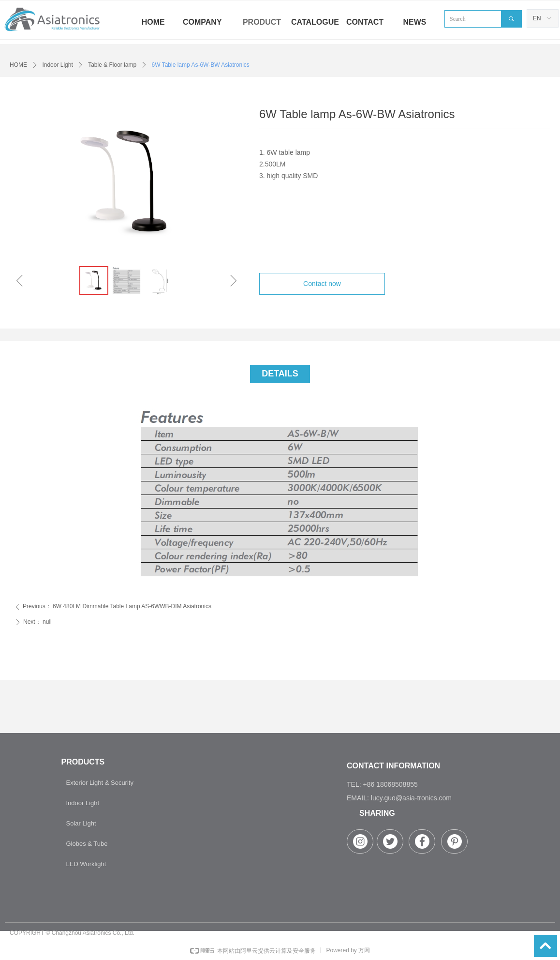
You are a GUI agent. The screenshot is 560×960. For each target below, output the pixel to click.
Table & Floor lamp (112, 65)
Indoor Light (57, 65)
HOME (18, 65)
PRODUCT (262, 22)
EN (537, 18)
